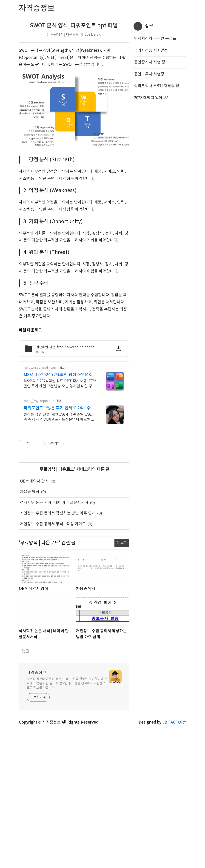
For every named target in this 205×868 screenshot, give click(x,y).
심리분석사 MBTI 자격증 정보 (158, 86)
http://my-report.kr (39, 401)
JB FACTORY (174, 722)
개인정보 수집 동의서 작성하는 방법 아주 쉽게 (58, 513)
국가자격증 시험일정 (151, 51)
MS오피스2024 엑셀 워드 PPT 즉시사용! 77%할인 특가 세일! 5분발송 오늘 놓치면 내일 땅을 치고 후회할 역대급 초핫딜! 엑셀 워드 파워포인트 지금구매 (60, 384)
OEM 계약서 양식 (34, 481)
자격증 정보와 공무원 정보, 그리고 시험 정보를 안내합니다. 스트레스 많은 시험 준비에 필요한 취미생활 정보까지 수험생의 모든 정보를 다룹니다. (67, 684)
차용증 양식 (30, 492)
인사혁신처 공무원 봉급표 (155, 39)
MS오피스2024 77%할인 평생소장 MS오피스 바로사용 (59, 375)
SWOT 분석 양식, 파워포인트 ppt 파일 (74, 26)
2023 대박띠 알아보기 (152, 98)
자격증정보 (36, 673)
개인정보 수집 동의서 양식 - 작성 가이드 (53, 524)
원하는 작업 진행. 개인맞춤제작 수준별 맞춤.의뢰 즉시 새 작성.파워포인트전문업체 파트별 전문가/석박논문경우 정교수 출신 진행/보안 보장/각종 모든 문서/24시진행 (60, 417)
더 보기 (122, 543)
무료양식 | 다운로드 (65, 35)
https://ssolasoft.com (40, 368)
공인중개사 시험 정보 (151, 62)
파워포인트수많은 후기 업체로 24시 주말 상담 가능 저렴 (59, 408)
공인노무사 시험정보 (151, 74)
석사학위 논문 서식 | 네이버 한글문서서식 (54, 503)
